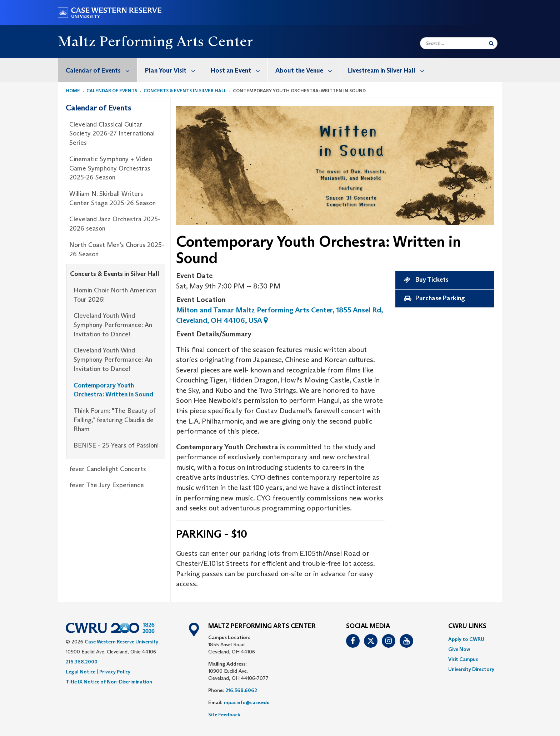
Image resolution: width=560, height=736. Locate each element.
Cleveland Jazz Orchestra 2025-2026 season (115, 224)
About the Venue (307, 70)
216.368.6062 (241, 690)
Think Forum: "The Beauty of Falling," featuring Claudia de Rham (114, 420)
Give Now (459, 649)
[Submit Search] (491, 43)
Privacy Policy (115, 672)
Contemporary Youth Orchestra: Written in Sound (113, 390)
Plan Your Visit (174, 70)
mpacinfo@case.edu (247, 702)
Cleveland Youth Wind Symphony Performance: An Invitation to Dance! (113, 325)
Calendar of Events (101, 70)
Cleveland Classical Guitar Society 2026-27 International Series (112, 134)
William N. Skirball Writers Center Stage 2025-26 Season (112, 198)
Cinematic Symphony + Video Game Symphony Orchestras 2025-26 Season (111, 168)
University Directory (471, 669)
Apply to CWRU (466, 639)
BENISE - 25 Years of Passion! (116, 445)
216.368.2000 (82, 662)
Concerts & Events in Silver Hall (185, 91)
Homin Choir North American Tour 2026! (115, 295)
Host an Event (239, 70)
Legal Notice (81, 672)
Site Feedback (224, 715)
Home (73, 91)
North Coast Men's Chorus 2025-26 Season (117, 250)
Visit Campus (463, 659)
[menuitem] (98, 70)
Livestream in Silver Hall (390, 70)
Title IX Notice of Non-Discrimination (109, 682)
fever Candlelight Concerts (108, 469)
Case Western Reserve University (121, 642)
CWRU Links (467, 626)
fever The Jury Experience (107, 485)
